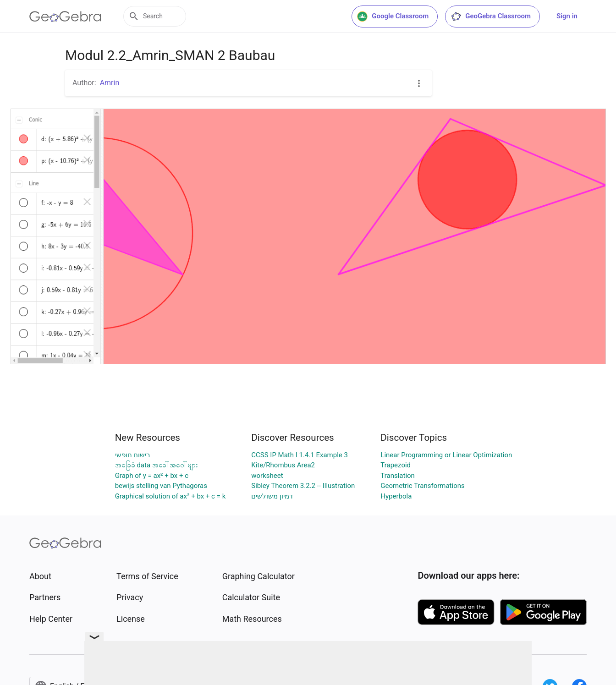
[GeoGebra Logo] (65, 16)
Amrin (110, 83)
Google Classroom (393, 16)
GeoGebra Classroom (491, 16)
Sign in (567, 16)
